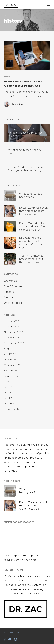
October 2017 (12, 365)
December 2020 (14, 327)
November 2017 (13, 360)
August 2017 (11, 376)
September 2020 (14, 343)
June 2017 (10, 387)
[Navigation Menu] (49, 5)
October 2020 (12, 338)
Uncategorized (13, 303)
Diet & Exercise (13, 286)
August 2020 (12, 349)
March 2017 (11, 404)
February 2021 (12, 321)
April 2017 (10, 398)
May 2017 (9, 393)
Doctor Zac (17, 104)
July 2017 (9, 382)
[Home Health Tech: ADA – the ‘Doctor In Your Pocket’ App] (27, 55)
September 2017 (14, 371)
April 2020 (10, 354)
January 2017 (12, 409)
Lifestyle (9, 292)
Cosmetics (10, 281)
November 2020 (14, 332)
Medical (8, 77)
